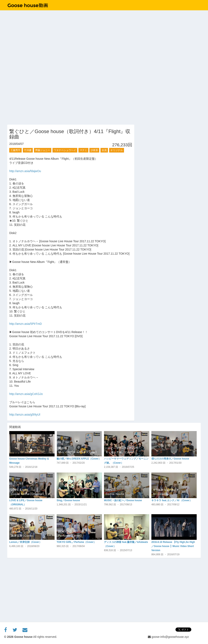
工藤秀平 (15, 150)
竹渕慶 (28, 150)
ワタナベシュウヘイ (65, 150)
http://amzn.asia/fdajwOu (25, 171)
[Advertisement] (171, 150)
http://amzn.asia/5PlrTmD (26, 324)
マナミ (83, 150)
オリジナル (117, 150)
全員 (104, 150)
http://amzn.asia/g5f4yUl (25, 415)
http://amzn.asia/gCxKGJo (26, 394)
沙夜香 (94, 150)
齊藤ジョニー (43, 150)
